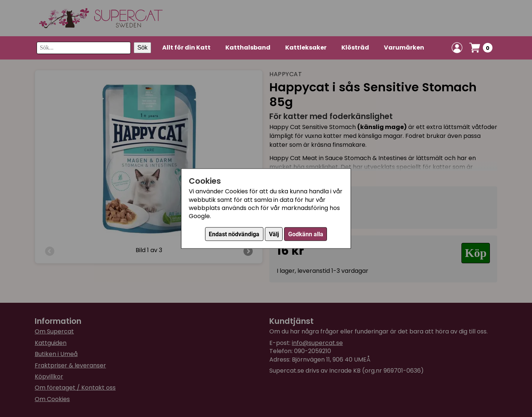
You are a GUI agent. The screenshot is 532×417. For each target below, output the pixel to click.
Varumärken (404, 48)
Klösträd (355, 48)
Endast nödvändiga (234, 234)
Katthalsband (248, 48)
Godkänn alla (306, 234)
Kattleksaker (306, 48)
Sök (143, 48)
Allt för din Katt (186, 48)
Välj (274, 234)
